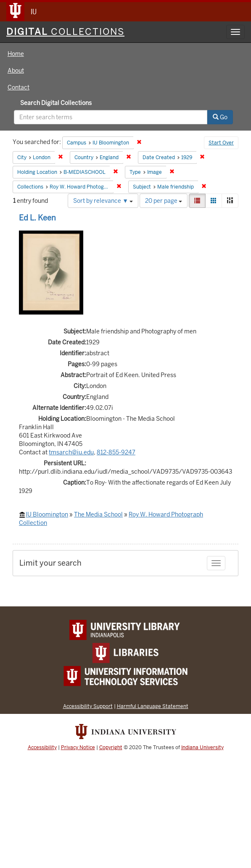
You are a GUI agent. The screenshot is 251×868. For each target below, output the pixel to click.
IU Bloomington (47, 514)
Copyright (111, 747)
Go (220, 117)
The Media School (98, 514)
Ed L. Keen (37, 218)
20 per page (164, 201)
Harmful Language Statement (153, 706)
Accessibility (42, 747)
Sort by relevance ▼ (103, 201)
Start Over (221, 143)
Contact (18, 87)
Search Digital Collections (56, 103)
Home (16, 54)
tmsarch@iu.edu (71, 452)
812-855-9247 (116, 452)
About (16, 71)
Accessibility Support (88, 706)
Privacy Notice (78, 747)
